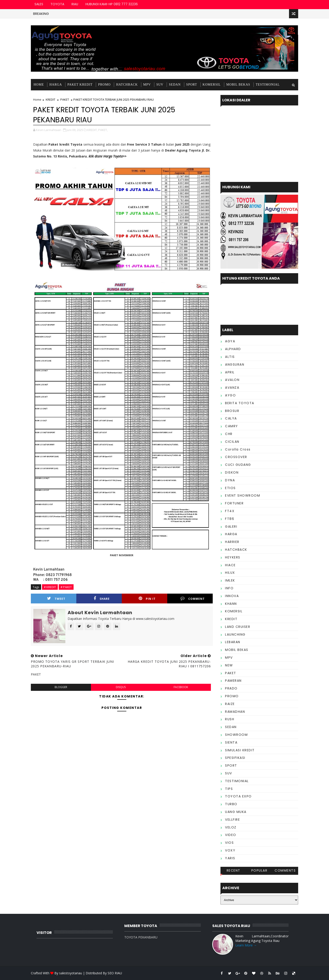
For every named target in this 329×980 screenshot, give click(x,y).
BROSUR (232, 411)
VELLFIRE (232, 820)
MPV (147, 85)
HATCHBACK (127, 85)
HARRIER (232, 542)
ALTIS (230, 357)
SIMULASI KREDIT (240, 750)
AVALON (232, 380)
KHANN (231, 604)
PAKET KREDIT (80, 85)
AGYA (230, 341)
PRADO (231, 688)
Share (102, 599)
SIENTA (231, 742)
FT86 (230, 519)
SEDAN (175, 85)
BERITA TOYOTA (240, 403)
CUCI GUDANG (238, 465)
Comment (193, 599)
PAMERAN (233, 681)
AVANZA (232, 388)
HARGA (56, 85)
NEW (229, 665)
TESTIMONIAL (268, 85)
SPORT (192, 85)
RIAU (75, 4)
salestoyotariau (71, 973)
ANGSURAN (235, 364)
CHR (229, 434)
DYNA (230, 480)
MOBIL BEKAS (238, 85)
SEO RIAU (115, 973)
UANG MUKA (236, 812)
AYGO (230, 395)
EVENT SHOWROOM (243, 495)
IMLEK (230, 580)
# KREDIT (50, 587)
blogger (61, 687)
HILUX (230, 573)
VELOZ (231, 827)
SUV (160, 85)
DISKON (232, 472)
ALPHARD (233, 349)
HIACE (230, 565)
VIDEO (231, 835)
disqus (121, 687)
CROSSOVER (236, 457)
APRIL (230, 372)
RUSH (230, 719)
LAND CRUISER (238, 627)
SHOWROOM (236, 735)
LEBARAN (233, 642)
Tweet (56, 599)
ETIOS (230, 488)
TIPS (229, 789)
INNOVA (232, 596)
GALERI (231, 527)
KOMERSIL (212, 85)
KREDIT (50, 100)
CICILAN (232, 442)
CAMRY (232, 426)
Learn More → (246, 945)
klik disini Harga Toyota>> (107, 156)
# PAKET (66, 587)
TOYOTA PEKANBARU (141, 937)
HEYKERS (233, 557)
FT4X (230, 511)
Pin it (147, 599)
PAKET (65, 100)
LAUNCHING (235, 634)
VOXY (230, 850)
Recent (233, 870)
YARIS (230, 858)
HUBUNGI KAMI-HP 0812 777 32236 (112, 4)
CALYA (231, 418)
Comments (285, 870)
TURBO (231, 804)
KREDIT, (92, 130)
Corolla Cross (238, 449)
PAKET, (103, 130)
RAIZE (230, 704)
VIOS (229, 843)
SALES (39, 4)
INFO (229, 588)
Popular (259, 870)
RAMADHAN (235, 712)
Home (39, 85)
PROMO (104, 85)
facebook (181, 687)
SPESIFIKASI (235, 758)
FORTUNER (234, 503)
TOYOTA (57, 4)
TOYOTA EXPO (238, 796)
